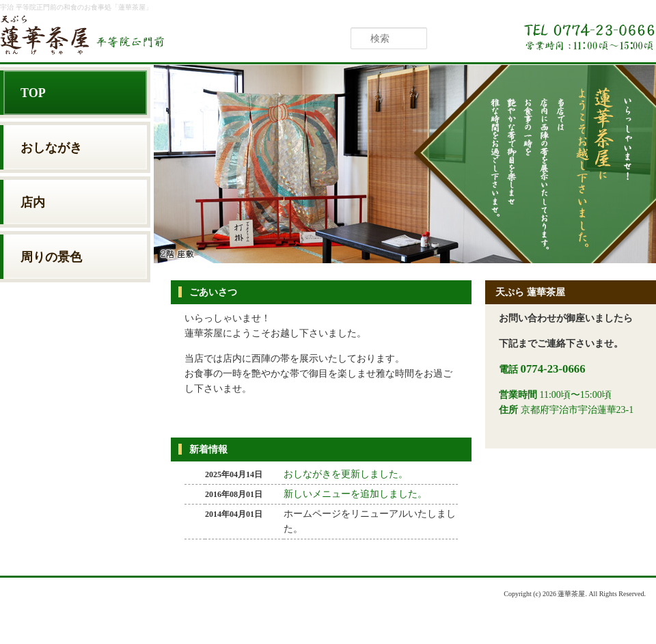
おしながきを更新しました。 (346, 474)
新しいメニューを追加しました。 (355, 494)
